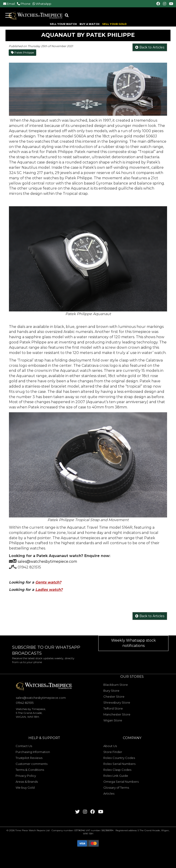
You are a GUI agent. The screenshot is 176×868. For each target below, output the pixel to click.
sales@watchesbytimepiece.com (47, 561)
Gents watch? (48, 582)
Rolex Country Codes (119, 758)
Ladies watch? (49, 590)
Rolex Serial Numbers (119, 764)
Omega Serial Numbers (121, 782)
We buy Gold (25, 788)
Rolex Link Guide (116, 776)
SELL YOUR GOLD (114, 24)
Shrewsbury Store (117, 702)
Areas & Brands (27, 782)
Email (11, 4)
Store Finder (113, 752)
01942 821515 (29, 567)
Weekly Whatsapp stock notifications (133, 643)
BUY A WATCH (89, 24)
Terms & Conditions (30, 770)
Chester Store (114, 697)
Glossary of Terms (116, 788)
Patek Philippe (22, 52)
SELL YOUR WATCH (63, 24)
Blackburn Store (116, 685)
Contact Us (24, 746)
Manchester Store (117, 714)
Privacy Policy (26, 776)
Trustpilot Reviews (29, 758)
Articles (109, 793)
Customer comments (32, 764)
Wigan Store (113, 720)
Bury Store (111, 691)
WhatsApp (44, 4)
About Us (110, 746)
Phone (26, 4)
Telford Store (113, 708)
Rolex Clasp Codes (117, 770)
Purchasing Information (33, 752)
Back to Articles (150, 47)
